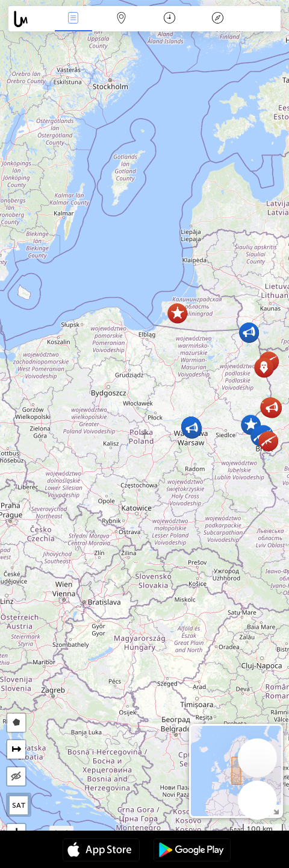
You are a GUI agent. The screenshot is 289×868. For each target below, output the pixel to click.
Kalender (169, 19)
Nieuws (73, 19)
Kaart (122, 19)
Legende (217, 19)
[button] (264, 367)
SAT (19, 805)
